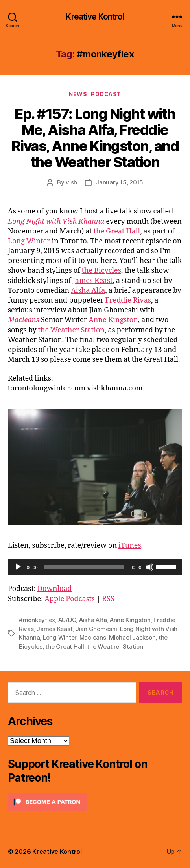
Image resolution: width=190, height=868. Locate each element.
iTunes (130, 546)
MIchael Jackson (132, 637)
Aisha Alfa (88, 291)
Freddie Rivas (128, 300)
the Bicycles (101, 271)
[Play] (18, 567)
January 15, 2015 (119, 182)
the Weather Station (71, 330)
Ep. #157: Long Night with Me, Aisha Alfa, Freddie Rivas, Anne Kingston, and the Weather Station (95, 138)
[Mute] (150, 567)
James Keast (93, 281)
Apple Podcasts (70, 599)
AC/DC (67, 620)
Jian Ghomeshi (96, 629)
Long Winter (29, 241)
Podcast (106, 94)
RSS (108, 599)
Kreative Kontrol (95, 17)
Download (55, 589)
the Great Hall (117, 231)
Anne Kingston (113, 320)
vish (71, 182)
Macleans (24, 320)
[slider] (84, 567)
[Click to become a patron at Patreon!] (95, 802)
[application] (95, 567)
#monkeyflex (37, 620)
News (78, 94)
